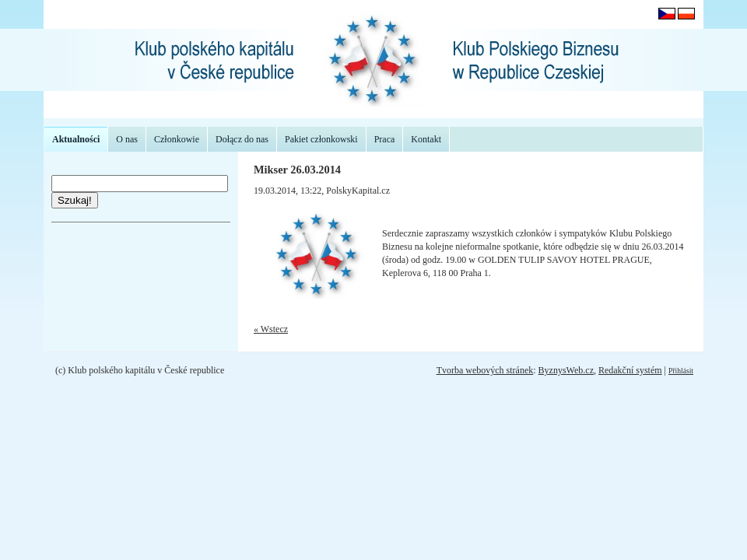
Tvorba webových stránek (485, 370)
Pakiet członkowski (321, 139)
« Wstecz (271, 329)
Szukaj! (75, 200)
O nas (127, 139)
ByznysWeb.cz (566, 370)
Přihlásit (681, 371)
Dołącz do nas (242, 139)
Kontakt (426, 139)
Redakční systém (630, 370)
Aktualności (76, 139)
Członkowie (177, 139)
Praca (385, 139)
